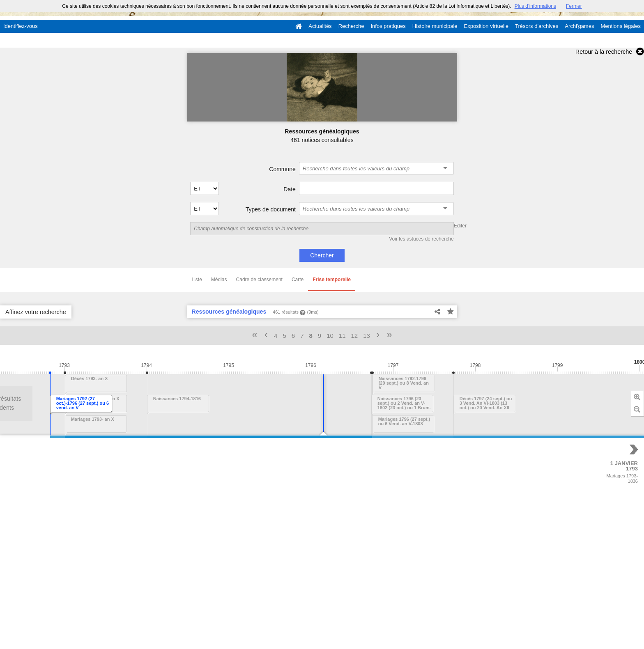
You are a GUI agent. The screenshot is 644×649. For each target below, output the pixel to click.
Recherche (351, 26)
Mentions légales (621, 26)
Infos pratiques (388, 26)
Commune (282, 169)
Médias (219, 280)
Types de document (271, 209)
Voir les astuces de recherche (421, 239)
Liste (197, 280)
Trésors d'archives (537, 26)
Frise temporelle (332, 280)
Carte (298, 280)
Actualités (320, 26)
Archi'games (579, 26)
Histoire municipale (435, 26)
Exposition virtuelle (486, 26)
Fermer (574, 6)
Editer (460, 226)
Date (290, 189)
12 (355, 336)
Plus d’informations (535, 6)
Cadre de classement (259, 280)
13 (367, 336)
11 (342, 336)
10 (330, 336)
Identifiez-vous (21, 26)
